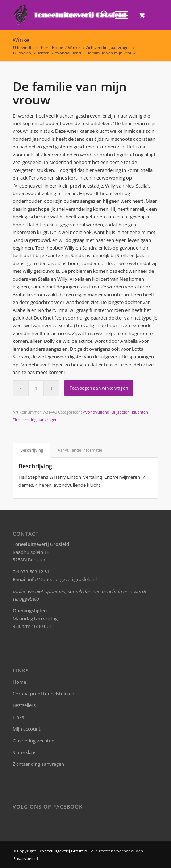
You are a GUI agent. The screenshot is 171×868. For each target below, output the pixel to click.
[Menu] (118, 15)
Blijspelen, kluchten (130, 412)
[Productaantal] (36, 388)
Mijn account (27, 729)
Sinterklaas (24, 752)
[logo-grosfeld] (71, 15)
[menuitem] (101, 15)
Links (18, 717)
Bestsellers (24, 705)
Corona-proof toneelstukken (43, 694)
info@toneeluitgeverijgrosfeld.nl (62, 579)
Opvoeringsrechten (34, 741)
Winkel (22, 40)
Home (19, 682)
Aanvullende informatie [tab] (80, 450)
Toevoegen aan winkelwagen (99, 388)
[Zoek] (101, 15)
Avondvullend (96, 412)
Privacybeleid (25, 858)
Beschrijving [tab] (32, 450)
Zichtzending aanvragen (35, 419)
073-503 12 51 (35, 572)
